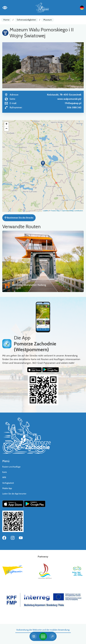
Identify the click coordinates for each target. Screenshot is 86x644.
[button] (43, 163)
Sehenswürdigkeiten (26, 20)
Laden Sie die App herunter (14, 494)
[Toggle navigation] (43, 636)
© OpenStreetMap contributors (72, 211)
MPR (4, 477)
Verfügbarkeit (8, 483)
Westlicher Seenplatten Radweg (29, 285)
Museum (48, 20)
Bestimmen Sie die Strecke (19, 218)
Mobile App (7, 488)
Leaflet (45, 211)
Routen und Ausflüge (11, 467)
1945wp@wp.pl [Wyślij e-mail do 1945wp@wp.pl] (73, 103)
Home (6, 20)
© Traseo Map (54, 211)
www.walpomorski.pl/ (69, 99)
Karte (5, 472)
